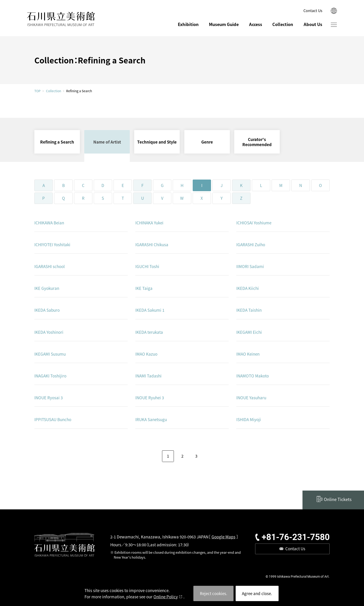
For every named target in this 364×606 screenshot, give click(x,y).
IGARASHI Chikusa (152, 244)
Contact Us (313, 11)
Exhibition (188, 24)
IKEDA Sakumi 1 (150, 310)
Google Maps (223, 537)
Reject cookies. (214, 593)
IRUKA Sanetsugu (151, 419)
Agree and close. (257, 593)
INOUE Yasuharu (251, 398)
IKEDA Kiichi (248, 288)
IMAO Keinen (248, 354)
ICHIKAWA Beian (49, 223)
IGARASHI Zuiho (251, 244)
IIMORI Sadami (250, 266)
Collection (283, 24)
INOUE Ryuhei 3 (150, 398)
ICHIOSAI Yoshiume (254, 223)
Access (256, 24)
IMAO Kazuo (146, 354)
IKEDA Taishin (249, 310)
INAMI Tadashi (148, 376)
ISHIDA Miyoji (249, 419)
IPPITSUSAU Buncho (53, 419)
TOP (37, 91)
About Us (313, 24)
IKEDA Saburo (47, 310)
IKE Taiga (144, 288)
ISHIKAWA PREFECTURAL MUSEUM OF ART (61, 19)
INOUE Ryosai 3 (49, 398)
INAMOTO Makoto (253, 376)
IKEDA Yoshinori (49, 332)
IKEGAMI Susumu (50, 354)
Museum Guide (224, 24)
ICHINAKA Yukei (149, 223)
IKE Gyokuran (47, 288)
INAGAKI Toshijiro (50, 376)
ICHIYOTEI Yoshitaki (52, 244)
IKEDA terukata (149, 332)
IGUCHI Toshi (147, 266)
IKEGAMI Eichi (249, 332)
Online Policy (166, 597)
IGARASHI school (50, 266)
